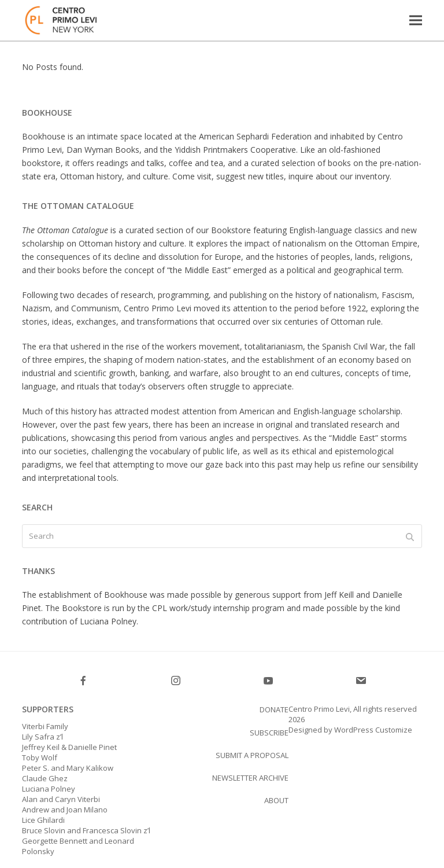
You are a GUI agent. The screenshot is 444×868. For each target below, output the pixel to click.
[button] (416, 20)
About (276, 800)
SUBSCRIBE (269, 733)
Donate (274, 709)
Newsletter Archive (250, 778)
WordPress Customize (372, 730)
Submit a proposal (252, 755)
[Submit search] (410, 536)
